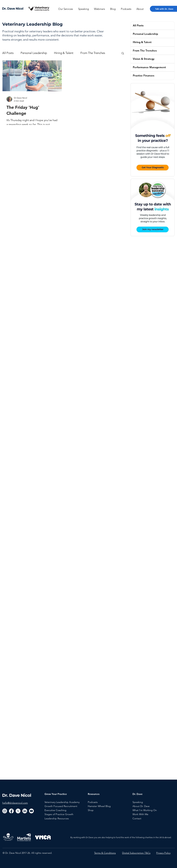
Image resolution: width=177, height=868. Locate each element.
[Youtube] (31, 811)
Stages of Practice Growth (59, 814)
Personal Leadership (34, 53)
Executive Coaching (55, 810)
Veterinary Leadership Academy (62, 802)
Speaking (138, 802)
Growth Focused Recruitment (61, 806)
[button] (123, 54)
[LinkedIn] (25, 811)
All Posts (8, 53)
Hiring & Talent (64, 53)
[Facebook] (11, 811)
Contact (137, 818)
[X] (18, 811)
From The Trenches (93, 53)
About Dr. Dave (141, 806)
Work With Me (140, 814)
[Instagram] (5, 811)
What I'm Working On (145, 810)
